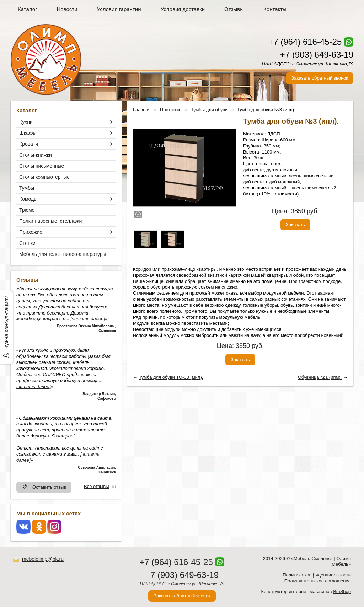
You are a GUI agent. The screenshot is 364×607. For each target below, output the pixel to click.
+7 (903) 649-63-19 (317, 55)
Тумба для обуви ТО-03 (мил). (171, 377)
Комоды (28, 199)
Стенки (27, 243)
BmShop (342, 592)
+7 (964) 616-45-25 (305, 42)
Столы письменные (42, 166)
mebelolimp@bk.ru (43, 559)
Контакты (275, 9)
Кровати (29, 144)
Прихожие (31, 232)
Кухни (26, 122)
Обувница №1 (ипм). (320, 377)
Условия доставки (183, 9)
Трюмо (27, 210)
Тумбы (27, 188)
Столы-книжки (36, 155)
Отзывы (234, 9)
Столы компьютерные (44, 177)
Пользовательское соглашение (318, 581)
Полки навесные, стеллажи (50, 221)
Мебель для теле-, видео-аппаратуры (63, 254)
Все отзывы (96, 486)
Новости (67, 9)
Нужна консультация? (6, 323)
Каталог (28, 9)
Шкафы (28, 133)
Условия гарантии (119, 9)
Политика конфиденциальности (317, 575)
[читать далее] (88, 319)
